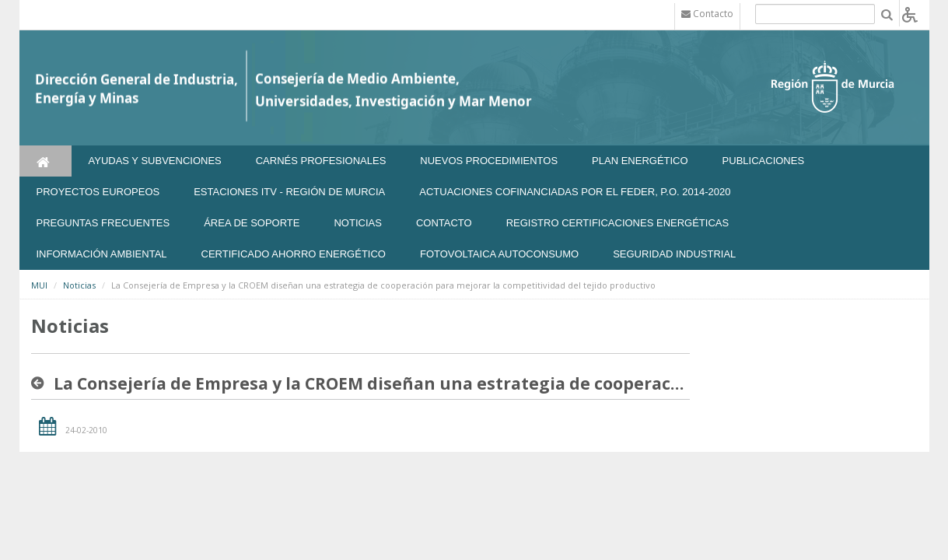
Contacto (444, 223)
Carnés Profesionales (321, 161)
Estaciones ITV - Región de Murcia (289, 192)
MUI (39, 285)
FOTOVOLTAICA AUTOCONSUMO (499, 254)
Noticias (79, 285)
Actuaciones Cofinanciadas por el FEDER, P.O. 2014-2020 (575, 192)
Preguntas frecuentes (103, 223)
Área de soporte (252, 223)
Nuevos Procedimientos (489, 161)
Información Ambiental (102, 254)
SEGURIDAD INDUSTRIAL (674, 254)
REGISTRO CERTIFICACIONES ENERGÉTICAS (618, 223)
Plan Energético (640, 161)
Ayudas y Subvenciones (155, 161)
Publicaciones (763, 161)
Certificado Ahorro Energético (294, 254)
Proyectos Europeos (98, 192)
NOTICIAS (357, 223)
